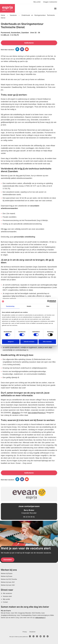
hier (6, 229)
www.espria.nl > (41, 618)
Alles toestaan (47, 342)
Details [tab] (29, 306)
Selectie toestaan (29, 342)
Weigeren (11, 342)
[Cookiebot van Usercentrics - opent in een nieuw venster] (48, 301)
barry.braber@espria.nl (37, 413)
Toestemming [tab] (10, 306)
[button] (55, 9)
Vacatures (13, 15)
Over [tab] (48, 306)
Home (3, 15)
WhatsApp (16, 413)
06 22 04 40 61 (29, 517)
